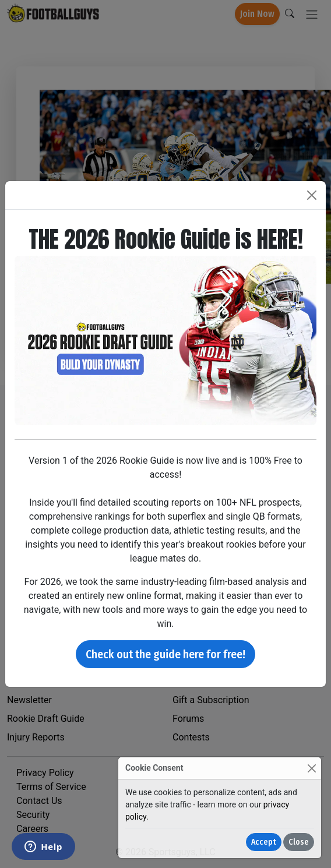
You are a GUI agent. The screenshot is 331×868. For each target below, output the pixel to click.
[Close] (311, 768)
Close (299, 842)
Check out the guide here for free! (165, 654)
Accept (264, 842)
